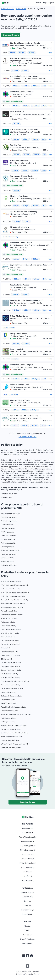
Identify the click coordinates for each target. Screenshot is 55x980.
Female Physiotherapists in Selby (12, 615)
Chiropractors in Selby (8, 626)
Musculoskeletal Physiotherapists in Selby (15, 681)
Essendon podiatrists (8, 528)
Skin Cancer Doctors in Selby (11, 729)
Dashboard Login (28, 910)
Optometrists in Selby (8, 692)
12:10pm (36, 106)
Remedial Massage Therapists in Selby (14, 726)
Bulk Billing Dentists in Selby (11, 589)
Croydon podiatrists (8, 547)
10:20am (35, 170)
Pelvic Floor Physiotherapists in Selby (13, 707)
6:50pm (15, 359)
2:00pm (17, 155)
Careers (28, 931)
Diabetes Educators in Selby (10, 655)
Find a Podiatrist (28, 841)
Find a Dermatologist (27, 863)
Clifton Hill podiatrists (8, 536)
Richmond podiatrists (8, 543)
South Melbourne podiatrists (11, 551)
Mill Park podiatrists (8, 532)
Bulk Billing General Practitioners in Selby (15, 593)
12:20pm (35, 379)
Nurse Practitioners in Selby (10, 685)
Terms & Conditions (27, 939)
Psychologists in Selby (8, 718)
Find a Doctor (27, 828)
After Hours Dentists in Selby (11, 582)
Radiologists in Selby (8, 722)
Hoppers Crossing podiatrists (11, 514)
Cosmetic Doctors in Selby (10, 633)
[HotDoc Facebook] (24, 956)
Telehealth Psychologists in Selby (12, 607)
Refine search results (11, 35)
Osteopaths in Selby (8, 700)
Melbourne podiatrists (8, 565)
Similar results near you (28, 437)
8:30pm (32, 53)
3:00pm (25, 70)
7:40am (25, 426)
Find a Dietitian (28, 854)
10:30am (15, 70)
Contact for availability (27, 237)
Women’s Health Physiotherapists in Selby (15, 744)
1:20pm (26, 206)
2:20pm (26, 155)
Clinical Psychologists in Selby (11, 630)
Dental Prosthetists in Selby (10, 644)
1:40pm (36, 206)
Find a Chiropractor (28, 846)
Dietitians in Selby (7, 659)
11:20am (16, 379)
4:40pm (36, 279)
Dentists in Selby (7, 648)
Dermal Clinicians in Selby (10, 652)
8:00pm (12, 53)
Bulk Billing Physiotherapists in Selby (13, 596)
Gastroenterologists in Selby (10, 666)
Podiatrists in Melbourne (9, 494)
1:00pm (36, 86)
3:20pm (17, 124)
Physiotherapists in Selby (9, 711)
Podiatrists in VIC (21, 9)
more (50, 53)
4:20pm (26, 279)
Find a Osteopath (28, 859)
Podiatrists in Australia (7, 9)
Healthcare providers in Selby (11, 748)
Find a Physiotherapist (27, 837)
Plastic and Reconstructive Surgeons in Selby (16, 715)
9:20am (15, 170)
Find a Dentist (27, 833)
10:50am (25, 410)
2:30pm (25, 139)
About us (28, 926)
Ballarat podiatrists (7, 558)
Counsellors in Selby (8, 637)
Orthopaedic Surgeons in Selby (11, 696)
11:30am (16, 343)
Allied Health (27, 897)
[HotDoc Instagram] (31, 956)
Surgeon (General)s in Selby (10, 740)
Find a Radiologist (27, 868)
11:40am (16, 106)
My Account (28, 872)
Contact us (27, 935)
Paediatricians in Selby (8, 703)
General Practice (27, 893)
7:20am (15, 426)
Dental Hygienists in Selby (10, 641)
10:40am (45, 170)
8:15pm (22, 53)
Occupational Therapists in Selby (12, 689)
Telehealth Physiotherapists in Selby (13, 604)
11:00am (16, 139)
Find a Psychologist (28, 850)
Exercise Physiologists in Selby (11, 663)
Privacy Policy (27, 944)
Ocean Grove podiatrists (9, 521)
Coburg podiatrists (7, 525)
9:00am (15, 410)
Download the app (27, 802)
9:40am (25, 170)
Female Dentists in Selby (9, 611)
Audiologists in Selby (8, 622)
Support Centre (27, 914)
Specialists (28, 906)
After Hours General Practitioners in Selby (15, 585)
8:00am (34, 426)
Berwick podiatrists (7, 562)
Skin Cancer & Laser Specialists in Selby (14, 733)
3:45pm (17, 190)
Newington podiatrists (8, 554)
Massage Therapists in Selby (10, 678)
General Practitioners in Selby (11, 670)
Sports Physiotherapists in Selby (12, 737)
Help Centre (27, 876)
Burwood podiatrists (8, 539)
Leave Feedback (27, 881)
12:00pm (16, 86)
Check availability (27, 328)
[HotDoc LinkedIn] (28, 956)
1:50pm (45, 379)
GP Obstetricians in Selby (10, 674)
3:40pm (25, 295)
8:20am (16, 279)
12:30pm (26, 86)
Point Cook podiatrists (8, 517)
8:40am (44, 426)
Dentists (27, 901)
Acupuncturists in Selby (9, 618)
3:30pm (45, 139)
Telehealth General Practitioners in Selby (15, 600)
